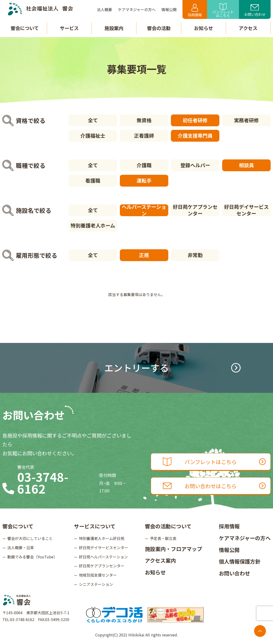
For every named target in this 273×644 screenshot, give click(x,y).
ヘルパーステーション (144, 210)
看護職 (93, 180)
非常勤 (195, 255)
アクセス (248, 28)
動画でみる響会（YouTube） (32, 557)
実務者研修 (246, 120)
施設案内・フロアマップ (173, 549)
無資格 (144, 120)
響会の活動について (168, 526)
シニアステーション (96, 584)
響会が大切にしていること (30, 538)
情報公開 (229, 550)
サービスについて (95, 526)
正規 (144, 255)
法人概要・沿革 (21, 548)
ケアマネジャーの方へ (245, 538)
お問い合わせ (255, 11)
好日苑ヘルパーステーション (103, 557)
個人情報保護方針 (240, 561)
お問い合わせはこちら (214, 486)
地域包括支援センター (98, 575)
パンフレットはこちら (223, 11)
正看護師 (144, 136)
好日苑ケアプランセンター (195, 210)
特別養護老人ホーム (93, 225)
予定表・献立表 (163, 538)
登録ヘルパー (195, 165)
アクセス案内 (160, 560)
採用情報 (195, 11)
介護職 (144, 165)
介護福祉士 (93, 136)
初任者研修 (195, 120)
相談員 (246, 165)
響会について (18, 526)
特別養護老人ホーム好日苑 (102, 538)
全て (93, 120)
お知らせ (155, 572)
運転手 (144, 180)
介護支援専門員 (195, 136)
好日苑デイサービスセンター (246, 210)
